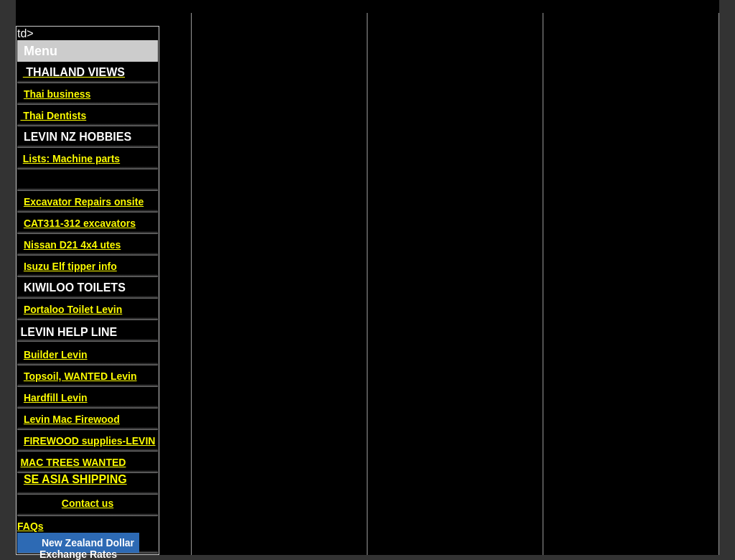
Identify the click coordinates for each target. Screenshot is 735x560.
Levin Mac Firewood (72, 419)
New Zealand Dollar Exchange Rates (87, 549)
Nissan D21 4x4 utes (72, 245)
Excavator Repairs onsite (84, 202)
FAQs (31, 526)
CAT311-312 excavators (80, 223)
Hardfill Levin (56, 398)
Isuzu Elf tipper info (70, 266)
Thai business (57, 94)
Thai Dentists (53, 116)
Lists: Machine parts (71, 159)
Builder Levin (56, 355)
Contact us (88, 503)
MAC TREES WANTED (73, 462)
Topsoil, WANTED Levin (80, 376)
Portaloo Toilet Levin (73, 309)
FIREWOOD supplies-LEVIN (90, 441)
